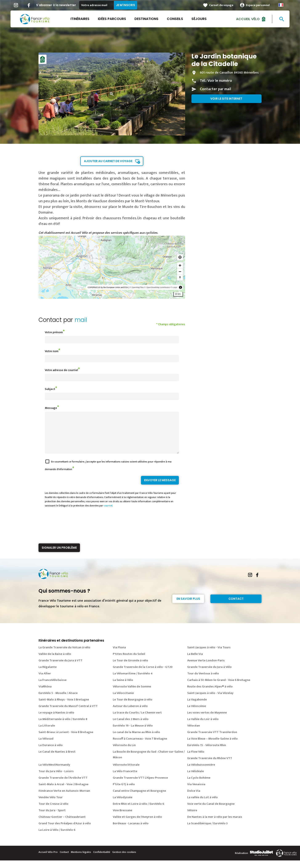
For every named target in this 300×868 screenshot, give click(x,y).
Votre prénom (54, 332)
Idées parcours (112, 19)
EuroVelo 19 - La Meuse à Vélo (133, 733)
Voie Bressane (122, 818)
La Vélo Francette (125, 779)
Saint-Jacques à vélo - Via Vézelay (210, 701)
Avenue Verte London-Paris (206, 668)
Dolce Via (194, 798)
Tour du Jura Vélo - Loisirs (56, 779)
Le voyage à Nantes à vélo (56, 720)
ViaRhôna (45, 694)
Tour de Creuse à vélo (53, 811)
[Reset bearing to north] (180, 278)
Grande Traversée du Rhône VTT (210, 766)
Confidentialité (102, 860)
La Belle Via (195, 661)
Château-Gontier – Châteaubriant (62, 824)
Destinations (146, 19)
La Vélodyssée (123, 805)
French (281, 5)
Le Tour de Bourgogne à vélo (133, 707)
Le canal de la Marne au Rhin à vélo (136, 740)
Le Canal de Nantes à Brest (57, 759)
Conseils (175, 19)
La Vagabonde (197, 707)
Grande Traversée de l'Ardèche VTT (63, 785)
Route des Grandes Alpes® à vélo (210, 694)
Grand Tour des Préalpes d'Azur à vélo (65, 831)
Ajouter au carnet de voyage (108, 161)
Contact (236, 606)
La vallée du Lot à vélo (202, 805)
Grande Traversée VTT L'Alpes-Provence (140, 785)
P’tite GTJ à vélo (124, 792)
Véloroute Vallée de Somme (132, 694)
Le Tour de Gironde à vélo (130, 668)
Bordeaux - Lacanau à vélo (131, 831)
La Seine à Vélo (123, 688)
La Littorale (47, 733)
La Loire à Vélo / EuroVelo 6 (57, 837)
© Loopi (174, 287)
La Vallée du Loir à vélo (203, 727)
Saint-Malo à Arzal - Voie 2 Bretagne (63, 792)
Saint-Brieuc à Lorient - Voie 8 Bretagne (66, 740)
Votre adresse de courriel (61, 370)
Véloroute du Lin (124, 753)
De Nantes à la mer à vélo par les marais (215, 824)
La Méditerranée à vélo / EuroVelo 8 (63, 727)
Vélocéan (194, 733)
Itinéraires (80, 19)
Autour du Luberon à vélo (130, 714)
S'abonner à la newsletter (56, 5)
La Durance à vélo (51, 753)
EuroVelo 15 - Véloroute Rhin (207, 753)
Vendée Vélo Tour (51, 805)
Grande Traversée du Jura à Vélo (209, 674)
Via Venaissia (196, 792)
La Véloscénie (197, 714)
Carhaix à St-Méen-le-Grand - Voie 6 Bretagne (219, 688)
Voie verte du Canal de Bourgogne (211, 811)
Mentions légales (81, 860)
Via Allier (45, 681)
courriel (108, 513)
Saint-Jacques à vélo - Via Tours (209, 655)
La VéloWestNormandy (54, 772)
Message (51, 408)
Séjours (199, 19)
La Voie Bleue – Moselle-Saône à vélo (212, 746)
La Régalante (48, 674)
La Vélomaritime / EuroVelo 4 (133, 681)
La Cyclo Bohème (199, 785)
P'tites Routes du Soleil (129, 661)
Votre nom (52, 351)
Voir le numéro (220, 81)
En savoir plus (188, 606)
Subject (50, 389)
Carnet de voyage (221, 5)
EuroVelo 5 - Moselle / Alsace (58, 701)
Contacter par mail (215, 89)
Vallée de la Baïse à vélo (55, 661)
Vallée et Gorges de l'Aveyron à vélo (137, 824)
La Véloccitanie (123, 701)
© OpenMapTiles (137, 287)
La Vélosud (46, 746)
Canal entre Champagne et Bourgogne (139, 798)
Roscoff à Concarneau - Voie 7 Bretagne (140, 746)
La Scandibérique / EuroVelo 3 (207, 831)
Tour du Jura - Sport (52, 818)
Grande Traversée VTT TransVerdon (212, 740)
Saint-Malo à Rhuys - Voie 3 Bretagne (64, 707)
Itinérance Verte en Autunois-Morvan (64, 798)
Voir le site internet (226, 99)
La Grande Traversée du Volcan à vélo (64, 655)
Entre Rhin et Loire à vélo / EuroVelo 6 (138, 811)
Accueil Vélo (248, 19)
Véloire (192, 818)
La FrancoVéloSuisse (52, 688)
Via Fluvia (119, 655)
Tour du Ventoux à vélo (203, 681)
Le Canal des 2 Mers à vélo (131, 727)
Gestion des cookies (124, 860)
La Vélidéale (196, 779)
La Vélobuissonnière (201, 772)
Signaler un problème (59, 555)
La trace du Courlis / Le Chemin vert (137, 720)
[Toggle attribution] (181, 287)
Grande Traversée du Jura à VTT (60, 668)
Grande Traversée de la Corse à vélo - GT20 (143, 674)
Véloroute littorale (126, 772)
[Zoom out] (180, 271)
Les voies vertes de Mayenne (207, 720)
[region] (112, 267)
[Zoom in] (180, 265)
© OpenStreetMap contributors (157, 287)
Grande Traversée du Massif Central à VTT (68, 714)
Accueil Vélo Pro (48, 860)
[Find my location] (180, 257)
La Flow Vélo (196, 759)
